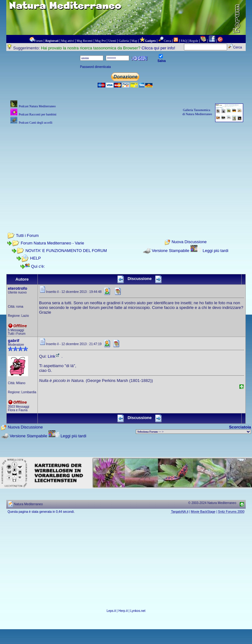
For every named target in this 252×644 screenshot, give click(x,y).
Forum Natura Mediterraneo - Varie (52, 243)
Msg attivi (68, 41)
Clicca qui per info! (158, 48)
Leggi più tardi (215, 251)
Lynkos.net (138, 611)
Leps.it (111, 611)
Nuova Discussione (189, 242)
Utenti (112, 41)
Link (54, 356)
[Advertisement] (126, 170)
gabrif (14, 341)
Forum (39, 41)
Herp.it (123, 611)
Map (134, 41)
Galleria (124, 41)
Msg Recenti (85, 41)
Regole (194, 41)
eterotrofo (17, 288)
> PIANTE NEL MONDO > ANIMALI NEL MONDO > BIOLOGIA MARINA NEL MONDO (193, 432)
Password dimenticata (95, 67)
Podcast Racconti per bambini (37, 114)
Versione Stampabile (171, 251)
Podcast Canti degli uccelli (35, 123)
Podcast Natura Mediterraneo (37, 106)
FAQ (184, 41)
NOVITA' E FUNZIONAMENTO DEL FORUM (66, 251)
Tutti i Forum (27, 235)
